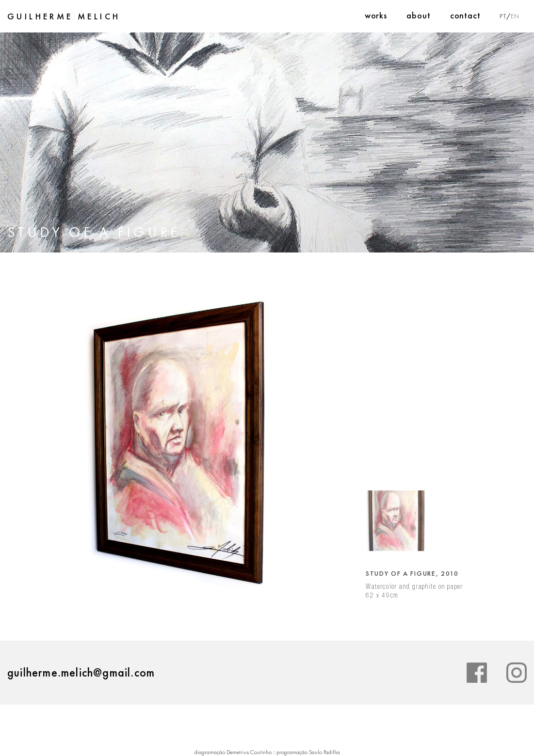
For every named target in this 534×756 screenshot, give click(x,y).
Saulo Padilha (324, 752)
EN (515, 16)
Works (376, 15)
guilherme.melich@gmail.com (81, 672)
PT (503, 16)
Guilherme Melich (64, 16)
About (419, 15)
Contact (465, 15)
